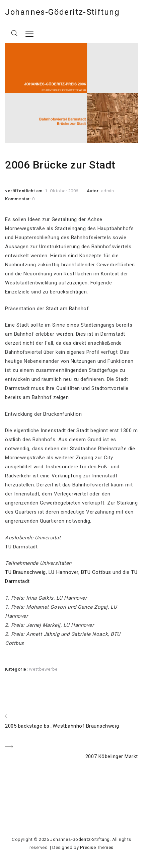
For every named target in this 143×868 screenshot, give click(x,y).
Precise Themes (97, 847)
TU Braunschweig (25, 572)
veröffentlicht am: (25, 191)
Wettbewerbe (43, 669)
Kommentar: (19, 199)
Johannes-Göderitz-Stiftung (62, 12)
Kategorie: (17, 669)
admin (108, 191)
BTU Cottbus (96, 572)
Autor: (94, 191)
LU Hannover (63, 572)
